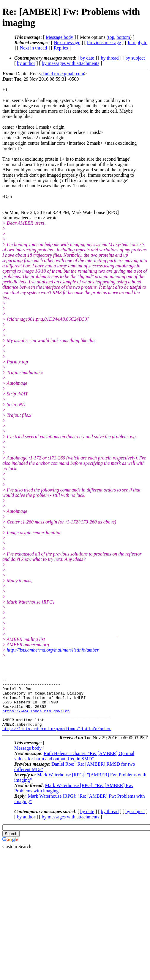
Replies (61, 48)
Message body (59, 37)
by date (87, 58)
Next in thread (34, 48)
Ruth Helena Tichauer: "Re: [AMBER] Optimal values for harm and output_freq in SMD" (74, 767)
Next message (67, 43)
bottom (123, 37)
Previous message (104, 43)
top (111, 37)
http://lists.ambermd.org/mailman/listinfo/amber (53, 650)
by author (26, 63)
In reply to (138, 43)
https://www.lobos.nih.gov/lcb (36, 718)
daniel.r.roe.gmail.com (63, 74)
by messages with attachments (71, 63)
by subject (135, 58)
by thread (110, 58)
